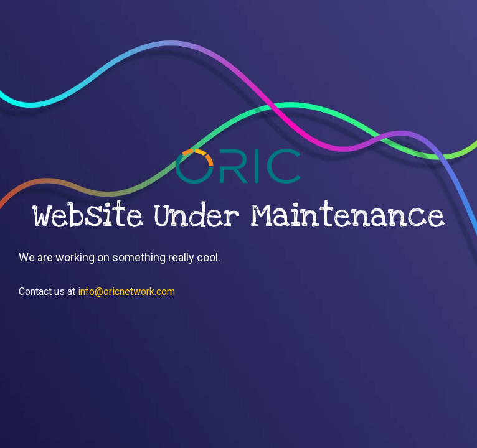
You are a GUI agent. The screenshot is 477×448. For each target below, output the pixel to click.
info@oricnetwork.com (126, 292)
